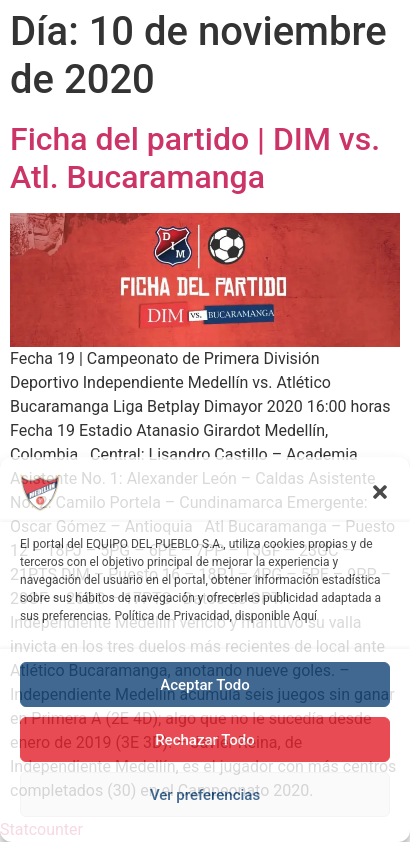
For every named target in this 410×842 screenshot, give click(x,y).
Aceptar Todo (205, 685)
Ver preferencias (205, 795)
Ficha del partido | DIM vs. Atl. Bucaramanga (195, 158)
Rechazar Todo (205, 740)
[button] (380, 492)
